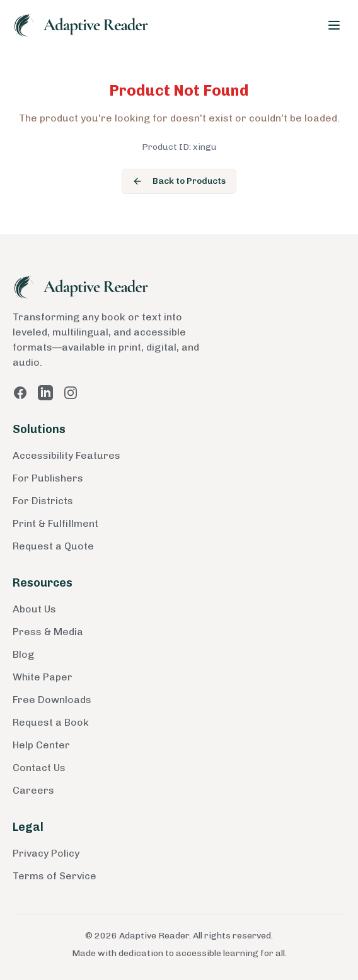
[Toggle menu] (334, 25)
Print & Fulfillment (55, 523)
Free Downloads (52, 700)
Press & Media (48, 632)
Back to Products (179, 181)
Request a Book (51, 722)
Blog (23, 654)
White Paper (43, 677)
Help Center (41, 745)
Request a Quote (53, 546)
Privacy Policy (46, 853)
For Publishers (48, 478)
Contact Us (39, 768)
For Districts (43, 501)
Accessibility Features (66, 455)
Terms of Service (55, 876)
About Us (34, 609)
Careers (33, 790)
